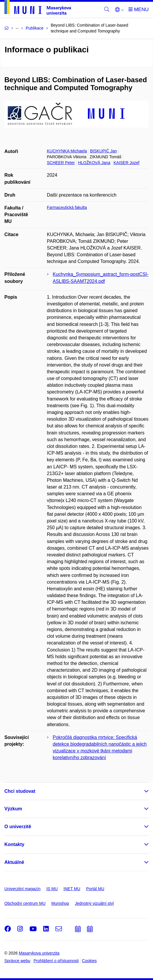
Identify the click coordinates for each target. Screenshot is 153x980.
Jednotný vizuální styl (94, 903)
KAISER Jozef (127, 163)
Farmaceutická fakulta (67, 207)
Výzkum (13, 809)
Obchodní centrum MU (25, 903)
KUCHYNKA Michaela (67, 151)
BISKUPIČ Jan (103, 151)
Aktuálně (14, 862)
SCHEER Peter (61, 163)
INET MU (72, 889)
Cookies (89, 961)
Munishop (60, 903)
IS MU (52, 889)
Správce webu (17, 961)
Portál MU (95, 889)
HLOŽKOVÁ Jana (94, 163)
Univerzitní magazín (22, 889)
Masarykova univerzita (39, 953)
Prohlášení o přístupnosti (56, 961)
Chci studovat (20, 791)
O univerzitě (18, 827)
